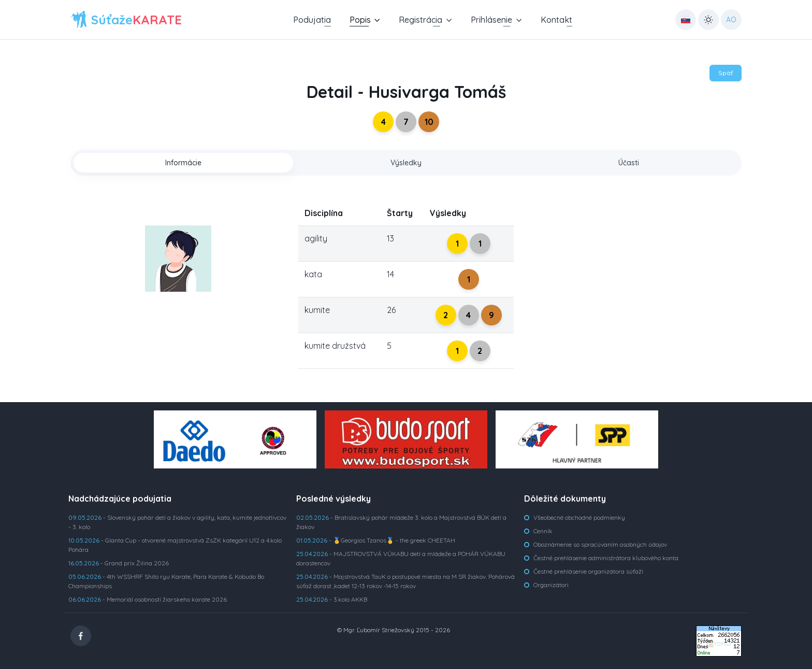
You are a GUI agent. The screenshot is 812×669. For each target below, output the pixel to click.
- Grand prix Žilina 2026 (119, 563)
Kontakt (556, 20)
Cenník (543, 531)
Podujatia (312, 20)
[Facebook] (81, 636)
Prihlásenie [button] (491, 20)
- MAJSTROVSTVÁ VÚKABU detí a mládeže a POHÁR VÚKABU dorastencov (401, 558)
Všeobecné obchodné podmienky (579, 517)
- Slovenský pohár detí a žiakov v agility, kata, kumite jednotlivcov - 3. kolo (177, 522)
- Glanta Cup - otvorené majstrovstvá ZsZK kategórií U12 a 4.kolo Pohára (175, 545)
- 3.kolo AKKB (332, 599)
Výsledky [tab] (406, 163)
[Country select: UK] (686, 20)
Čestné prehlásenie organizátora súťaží (588, 571)
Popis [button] (360, 20)
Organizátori (551, 585)
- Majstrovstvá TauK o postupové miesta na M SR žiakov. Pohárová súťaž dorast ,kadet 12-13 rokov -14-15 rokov (405, 581)
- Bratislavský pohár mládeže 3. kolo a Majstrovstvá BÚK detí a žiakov (401, 522)
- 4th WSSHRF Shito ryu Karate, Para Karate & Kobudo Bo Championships (166, 581)
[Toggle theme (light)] (708, 20)
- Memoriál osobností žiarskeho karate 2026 (148, 599)
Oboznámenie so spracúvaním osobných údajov (600, 544)
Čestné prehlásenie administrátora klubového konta (606, 558)
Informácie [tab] (183, 163)
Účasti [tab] (629, 163)
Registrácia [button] (421, 20)
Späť (726, 73)
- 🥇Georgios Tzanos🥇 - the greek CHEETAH (376, 540)
